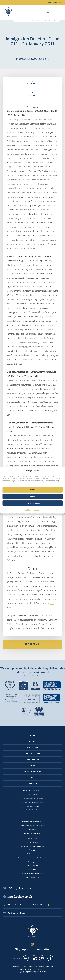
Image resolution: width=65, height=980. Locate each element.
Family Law (32, 829)
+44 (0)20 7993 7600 (53, 12)
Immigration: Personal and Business (32, 846)
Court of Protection (32, 810)
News (33, 766)
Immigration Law (32, 842)
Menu (59, 12)
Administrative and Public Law (33, 790)
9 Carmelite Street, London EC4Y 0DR (28, 905)
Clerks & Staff (32, 754)
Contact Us (32, 83)
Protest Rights (32, 870)
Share (33, 94)
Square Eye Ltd (40, 973)
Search (48, 12)
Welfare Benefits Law (32, 877)
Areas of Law (32, 760)
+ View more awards (32, 676)
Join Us (33, 777)
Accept (33, 490)
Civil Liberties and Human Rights (32, 798)
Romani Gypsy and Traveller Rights (33, 873)
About (32, 742)
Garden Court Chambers (8, 12)
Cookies (28, 510)
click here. (31, 248)
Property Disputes (32, 866)
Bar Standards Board (38, 969)
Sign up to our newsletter (33, 949)
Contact (33, 783)
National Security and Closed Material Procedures (32, 858)
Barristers (32, 748)
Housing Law (32, 838)
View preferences (33, 503)
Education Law (33, 818)
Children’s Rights (32, 794)
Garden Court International (33, 833)
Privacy (36, 510)
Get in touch (33, 644)
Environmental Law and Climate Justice (32, 826)
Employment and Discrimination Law (33, 822)
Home (33, 736)
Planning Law (33, 862)
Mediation (32, 850)
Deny (32, 496)
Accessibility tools (54, 3)
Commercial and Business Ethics (33, 802)
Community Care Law (32, 806)
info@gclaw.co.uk (20, 897)
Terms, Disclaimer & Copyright (44, 966)
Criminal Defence (33, 814)
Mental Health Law (32, 854)
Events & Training (32, 771)
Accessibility (16, 966)
